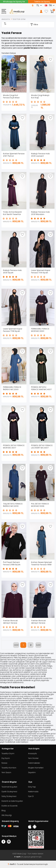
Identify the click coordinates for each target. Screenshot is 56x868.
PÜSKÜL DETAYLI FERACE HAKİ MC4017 (41, 388)
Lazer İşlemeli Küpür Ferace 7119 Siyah (41, 272)
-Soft (11, 864)
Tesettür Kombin (9, 768)
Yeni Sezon (6, 772)
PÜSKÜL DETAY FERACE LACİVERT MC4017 (42, 447)
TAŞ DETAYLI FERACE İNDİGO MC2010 (13, 505)
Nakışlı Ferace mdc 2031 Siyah (12, 272)
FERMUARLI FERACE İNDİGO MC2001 (12, 388)
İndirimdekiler (34, 763)
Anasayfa (32, 753)
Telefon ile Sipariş (42, 2)
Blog (4, 810)
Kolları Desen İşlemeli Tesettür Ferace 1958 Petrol (41, 563)
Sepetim (32, 772)
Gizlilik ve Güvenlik (9, 806)
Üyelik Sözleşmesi (9, 792)
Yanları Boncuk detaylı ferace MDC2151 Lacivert (39, 622)
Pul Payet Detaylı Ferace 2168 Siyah (12, 563)
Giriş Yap (32, 787)
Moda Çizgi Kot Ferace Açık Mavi (11, 97)
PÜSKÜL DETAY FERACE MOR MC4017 (14, 447)
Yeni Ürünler (33, 758)
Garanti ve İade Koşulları (12, 801)
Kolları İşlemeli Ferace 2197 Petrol (14, 155)
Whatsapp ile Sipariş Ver (14, 2)
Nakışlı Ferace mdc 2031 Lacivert (40, 155)
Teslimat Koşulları (9, 787)
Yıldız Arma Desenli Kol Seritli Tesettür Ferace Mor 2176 (12, 213)
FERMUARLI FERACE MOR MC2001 (40, 330)
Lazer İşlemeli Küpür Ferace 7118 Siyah (13, 330)
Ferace (4, 763)
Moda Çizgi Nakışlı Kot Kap (40, 97)
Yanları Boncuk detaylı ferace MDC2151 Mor (10, 622)
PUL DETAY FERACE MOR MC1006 (40, 505)
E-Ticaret (19, 864)
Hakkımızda (33, 792)
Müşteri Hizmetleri (36, 768)
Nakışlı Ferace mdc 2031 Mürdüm (40, 213)
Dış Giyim (6, 758)
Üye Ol (31, 796)
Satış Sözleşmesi (9, 796)
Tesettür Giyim (8, 753)
